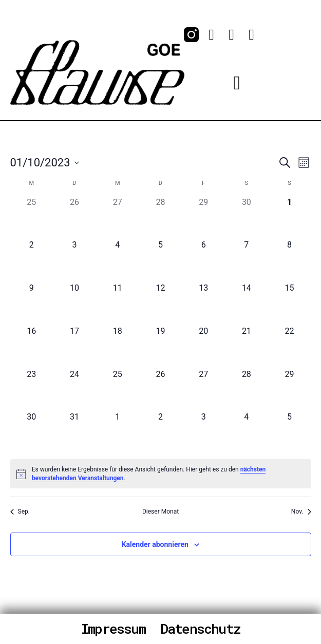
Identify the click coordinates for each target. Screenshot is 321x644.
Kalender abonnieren (155, 544)
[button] (237, 83)
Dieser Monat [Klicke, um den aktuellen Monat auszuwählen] (160, 512)
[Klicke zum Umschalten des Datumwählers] (45, 163)
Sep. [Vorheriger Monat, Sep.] (20, 512)
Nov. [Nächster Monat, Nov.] (301, 512)
